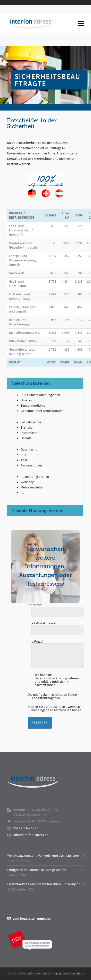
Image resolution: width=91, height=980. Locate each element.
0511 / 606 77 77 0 (26, 828)
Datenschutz (76, 974)
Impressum (60, 974)
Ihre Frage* (56, 644)
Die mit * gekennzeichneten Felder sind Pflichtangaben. (52, 696)
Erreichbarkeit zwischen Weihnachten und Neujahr (43, 884)
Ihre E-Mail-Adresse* (56, 627)
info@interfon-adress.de (31, 835)
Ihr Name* (56, 609)
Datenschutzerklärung (51, 678)
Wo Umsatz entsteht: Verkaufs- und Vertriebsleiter (43, 856)
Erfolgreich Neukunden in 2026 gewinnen (37, 870)
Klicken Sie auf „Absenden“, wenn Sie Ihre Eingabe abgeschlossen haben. (55, 709)
